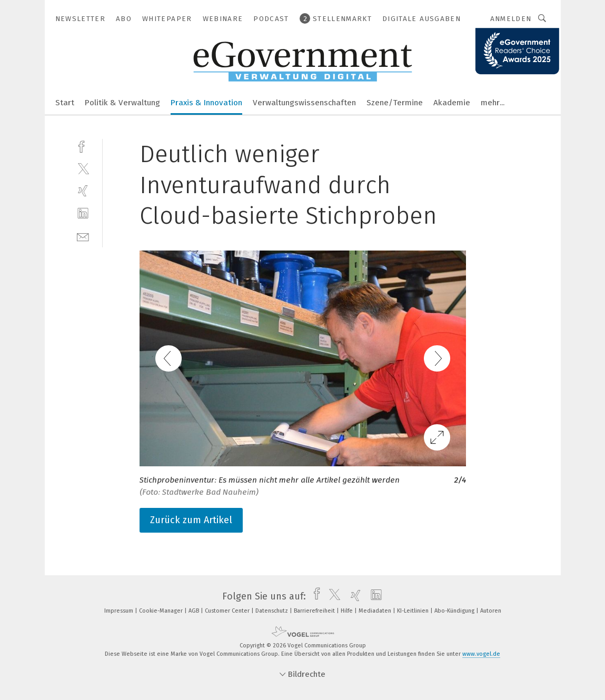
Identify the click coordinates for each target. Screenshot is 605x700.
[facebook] (83, 146)
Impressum (120, 611)
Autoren (491, 611)
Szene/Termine (395, 103)
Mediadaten (376, 611)
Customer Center (228, 611)
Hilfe (348, 611)
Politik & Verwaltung (122, 103)
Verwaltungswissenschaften (304, 103)
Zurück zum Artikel (191, 520)
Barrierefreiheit (315, 611)
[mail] (83, 236)
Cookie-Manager (162, 611)
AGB (195, 611)
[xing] (83, 191)
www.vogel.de (481, 654)
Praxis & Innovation (206, 103)
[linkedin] (83, 213)
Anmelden (511, 19)
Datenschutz (272, 611)
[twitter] (83, 168)
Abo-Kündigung (455, 611)
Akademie (452, 103)
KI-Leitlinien (414, 611)
